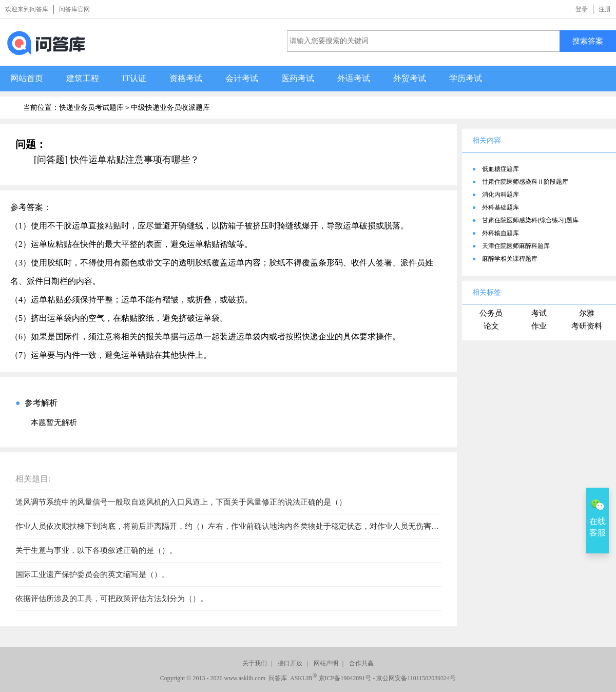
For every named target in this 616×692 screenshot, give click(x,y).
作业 (539, 326)
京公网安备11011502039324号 (416, 678)
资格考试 (186, 78)
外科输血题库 (500, 233)
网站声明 (326, 663)
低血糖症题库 (500, 169)
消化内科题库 (500, 195)
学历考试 (466, 78)
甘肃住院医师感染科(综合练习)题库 (530, 220)
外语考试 (354, 78)
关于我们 (255, 663)
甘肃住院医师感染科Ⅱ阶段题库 (525, 182)
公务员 (491, 313)
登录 (582, 9)
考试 (539, 313)
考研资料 (587, 326)
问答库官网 (74, 9)
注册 (605, 9)
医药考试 (298, 78)
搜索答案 (588, 41)
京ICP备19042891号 (345, 678)
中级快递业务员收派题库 (170, 108)
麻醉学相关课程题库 (510, 259)
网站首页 (27, 78)
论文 (491, 326)
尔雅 (587, 313)
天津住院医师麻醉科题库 (516, 246)
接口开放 (290, 663)
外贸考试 (410, 78)
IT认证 (134, 78)
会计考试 (242, 78)
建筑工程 (83, 78)
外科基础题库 (500, 207)
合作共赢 (361, 663)
